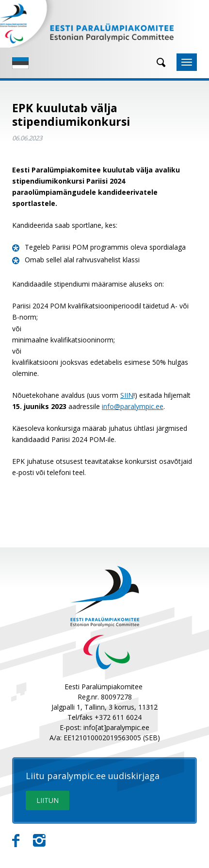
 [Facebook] (16, 841)
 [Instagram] (39, 841)
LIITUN (48, 800)
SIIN (127, 395)
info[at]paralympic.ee (116, 727)
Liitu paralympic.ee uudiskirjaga (93, 776)
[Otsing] (158, 62)
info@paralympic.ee (133, 406)
